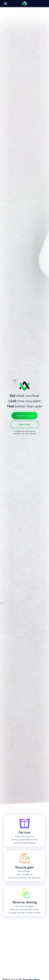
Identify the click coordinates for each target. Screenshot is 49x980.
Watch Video (24, 424)
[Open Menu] (5, 4)
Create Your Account (25, 416)
